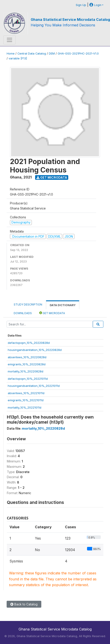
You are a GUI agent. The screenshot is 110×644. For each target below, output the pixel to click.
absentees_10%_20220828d (27, 357)
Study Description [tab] (28, 304)
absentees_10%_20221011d (26, 393)
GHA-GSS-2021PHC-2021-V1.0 (78, 54)
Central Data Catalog (32, 54)
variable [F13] (18, 58)
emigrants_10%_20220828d (27, 364)
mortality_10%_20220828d (26, 371)
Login (95, 5)
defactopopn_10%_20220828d (29, 343)
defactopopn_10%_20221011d (28, 379)
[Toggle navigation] (9, 40)
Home (11, 54)
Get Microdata (52, 177)
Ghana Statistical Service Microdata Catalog (70, 20)
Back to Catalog (24, 604)
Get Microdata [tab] (52, 313)
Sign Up (81, 5)
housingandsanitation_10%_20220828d (35, 350)
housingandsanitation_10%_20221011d (34, 386)
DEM (52, 54)
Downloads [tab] (23, 313)
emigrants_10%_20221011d (26, 400)
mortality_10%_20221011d (25, 407)
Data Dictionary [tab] (63, 305)
